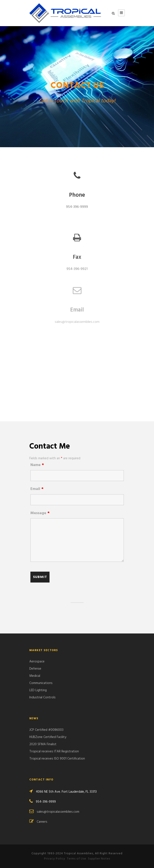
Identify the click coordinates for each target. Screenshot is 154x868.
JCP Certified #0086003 (46, 730)
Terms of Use (77, 859)
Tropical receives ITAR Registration (54, 751)
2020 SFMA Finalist (43, 744)
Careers (42, 822)
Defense (35, 669)
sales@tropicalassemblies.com (77, 317)
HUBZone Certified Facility (48, 737)
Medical (35, 676)
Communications (41, 683)
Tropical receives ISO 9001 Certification (57, 759)
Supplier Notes (99, 859)
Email (37, 489)
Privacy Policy (55, 859)
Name (37, 465)
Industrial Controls (42, 697)
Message (40, 513)
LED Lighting (38, 690)
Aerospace (37, 662)
